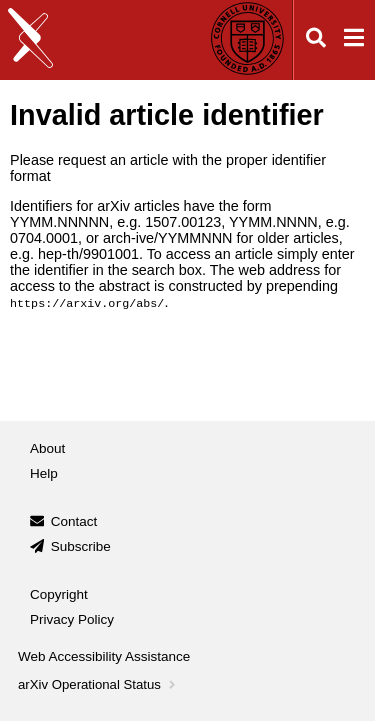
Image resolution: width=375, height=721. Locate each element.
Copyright (59, 594)
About (47, 447)
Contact (74, 521)
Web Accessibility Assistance (104, 655)
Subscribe (81, 545)
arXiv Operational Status (98, 684)
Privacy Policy (72, 618)
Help (44, 472)
